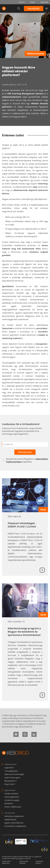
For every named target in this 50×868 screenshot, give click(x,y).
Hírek (43, 510)
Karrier (21, 2)
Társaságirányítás (11, 771)
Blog (32, 2)
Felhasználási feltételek (24, 862)
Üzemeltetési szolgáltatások (15, 826)
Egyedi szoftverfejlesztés (14, 823)
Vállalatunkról (10, 764)
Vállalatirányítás (35, 54)
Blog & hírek (9, 784)
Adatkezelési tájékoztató (6, 862)
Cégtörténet (9, 768)
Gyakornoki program (12, 778)
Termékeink (10, 813)
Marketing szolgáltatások (14, 816)
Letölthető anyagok (12, 800)
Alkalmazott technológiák (14, 774)
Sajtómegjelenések (12, 797)
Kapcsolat (44, 2)
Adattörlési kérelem (39, 862)
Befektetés (9, 803)
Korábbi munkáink (11, 794)
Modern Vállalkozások (13, 807)
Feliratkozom (25, 452)
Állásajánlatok (10, 781)
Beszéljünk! (34, 8)
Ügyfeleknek (10, 790)
